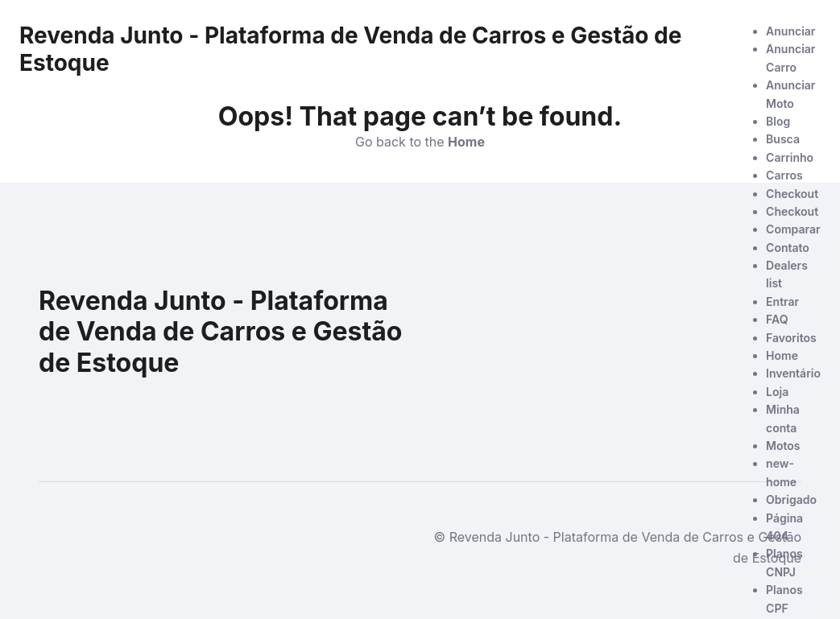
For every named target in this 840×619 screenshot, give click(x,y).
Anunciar (790, 31)
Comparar (793, 229)
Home (782, 355)
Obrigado (791, 499)
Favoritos (791, 338)
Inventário (793, 373)
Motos (783, 446)
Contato (788, 248)
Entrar (782, 301)
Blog (778, 121)
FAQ (777, 319)
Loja (777, 392)
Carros (784, 175)
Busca (783, 139)
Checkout (792, 194)
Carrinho (790, 157)
